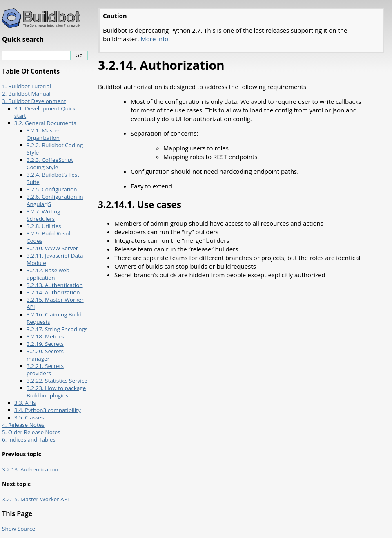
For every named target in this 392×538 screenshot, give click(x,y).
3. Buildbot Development (34, 101)
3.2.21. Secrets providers (45, 370)
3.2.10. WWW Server (52, 248)
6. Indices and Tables (29, 439)
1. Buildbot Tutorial (27, 86)
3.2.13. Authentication (55, 285)
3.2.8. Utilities (44, 226)
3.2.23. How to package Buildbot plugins (56, 392)
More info (154, 39)
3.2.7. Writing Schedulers (43, 215)
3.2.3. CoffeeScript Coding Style (50, 164)
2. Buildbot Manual (26, 94)
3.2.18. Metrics (45, 336)
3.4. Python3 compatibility (48, 410)
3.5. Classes (29, 417)
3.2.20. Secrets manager (45, 355)
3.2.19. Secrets (45, 344)
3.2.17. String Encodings (57, 329)
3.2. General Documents (45, 123)
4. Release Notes (23, 425)
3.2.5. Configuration (52, 189)
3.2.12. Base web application (48, 274)
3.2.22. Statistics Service (57, 381)
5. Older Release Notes (31, 432)
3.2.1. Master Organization (43, 134)
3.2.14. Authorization (53, 292)
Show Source (19, 529)
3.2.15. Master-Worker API (36, 499)
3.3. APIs (25, 403)
